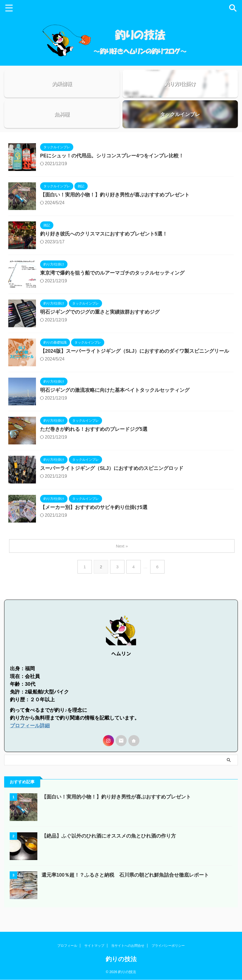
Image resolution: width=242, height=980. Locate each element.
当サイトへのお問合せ (128, 946)
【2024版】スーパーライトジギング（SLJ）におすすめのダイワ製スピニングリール (135, 366)
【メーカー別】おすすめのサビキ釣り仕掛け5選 (94, 522)
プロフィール (67, 946)
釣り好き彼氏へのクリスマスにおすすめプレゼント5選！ (104, 249)
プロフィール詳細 (30, 736)
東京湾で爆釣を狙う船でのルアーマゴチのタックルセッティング (112, 288)
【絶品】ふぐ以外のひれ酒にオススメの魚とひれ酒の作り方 (109, 847)
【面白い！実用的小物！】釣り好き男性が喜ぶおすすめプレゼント (115, 210)
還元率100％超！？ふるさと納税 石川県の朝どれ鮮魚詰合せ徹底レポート (125, 886)
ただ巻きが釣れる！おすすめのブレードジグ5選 (94, 444)
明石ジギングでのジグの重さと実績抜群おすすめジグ (100, 327)
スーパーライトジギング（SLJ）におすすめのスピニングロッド (112, 483)
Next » (122, 561)
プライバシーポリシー (168, 946)
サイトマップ (94, 946)
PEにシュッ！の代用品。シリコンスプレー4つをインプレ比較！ (112, 171)
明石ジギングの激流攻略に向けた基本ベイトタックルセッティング (115, 405)
